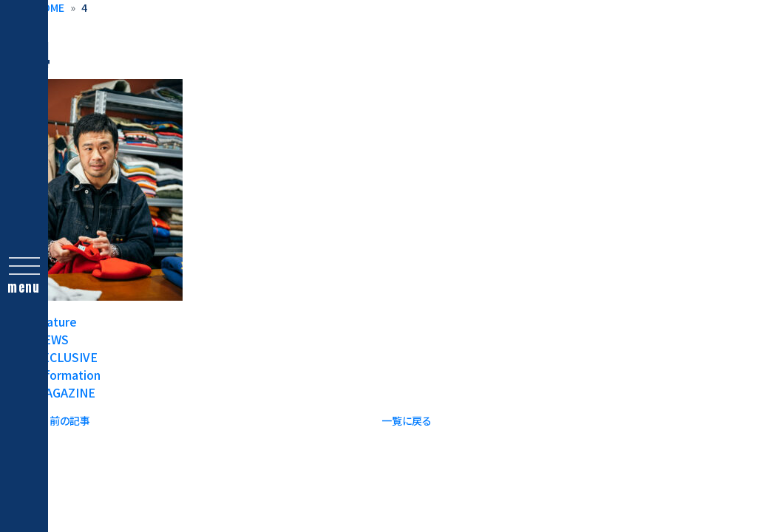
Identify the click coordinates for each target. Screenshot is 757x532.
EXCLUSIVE (66, 357)
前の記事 (70, 420)
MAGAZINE (65, 392)
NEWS (52, 339)
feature (56, 321)
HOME (50, 7)
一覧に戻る (407, 420)
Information (68, 375)
